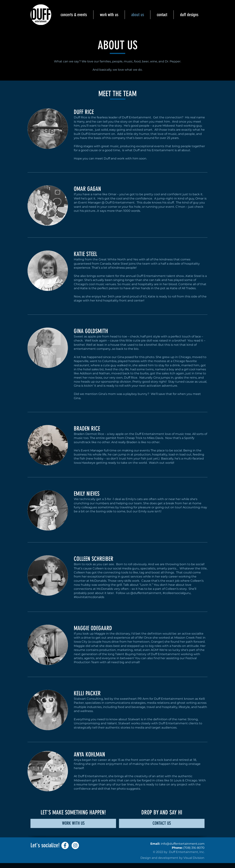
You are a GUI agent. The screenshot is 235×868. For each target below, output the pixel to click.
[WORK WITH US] (73, 823)
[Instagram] (75, 845)
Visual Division (194, 858)
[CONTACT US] (162, 823)
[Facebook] (65, 845)
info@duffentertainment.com (183, 844)
